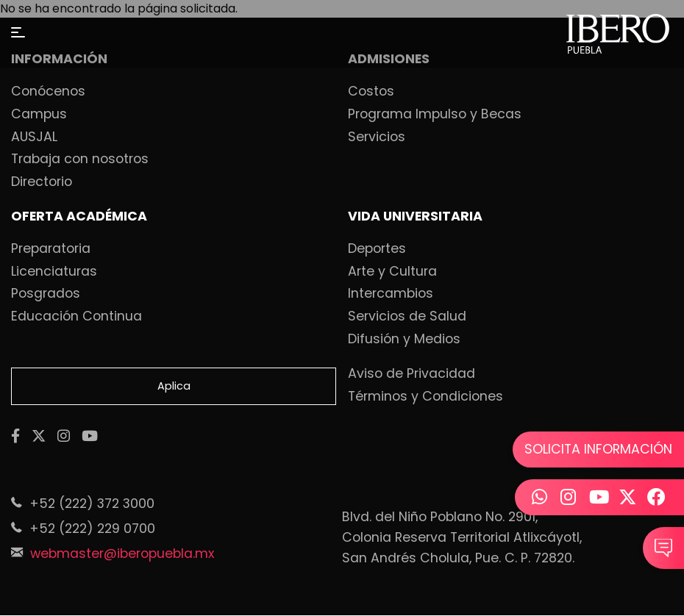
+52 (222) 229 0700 (92, 529)
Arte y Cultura (392, 272)
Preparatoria (51, 249)
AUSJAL (34, 137)
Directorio (42, 182)
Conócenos (48, 92)
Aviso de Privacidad (412, 374)
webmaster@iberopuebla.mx (122, 554)
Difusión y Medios (404, 340)
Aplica (174, 386)
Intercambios (391, 294)
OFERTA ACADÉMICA (79, 217)
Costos (371, 92)
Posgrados (46, 294)
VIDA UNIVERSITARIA (415, 217)
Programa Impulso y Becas (435, 115)
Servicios (377, 137)
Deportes (377, 249)
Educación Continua (76, 317)
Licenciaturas (54, 272)
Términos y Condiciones (425, 397)
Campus (39, 115)
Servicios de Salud (407, 317)
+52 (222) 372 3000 (92, 504)
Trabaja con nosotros (80, 160)
